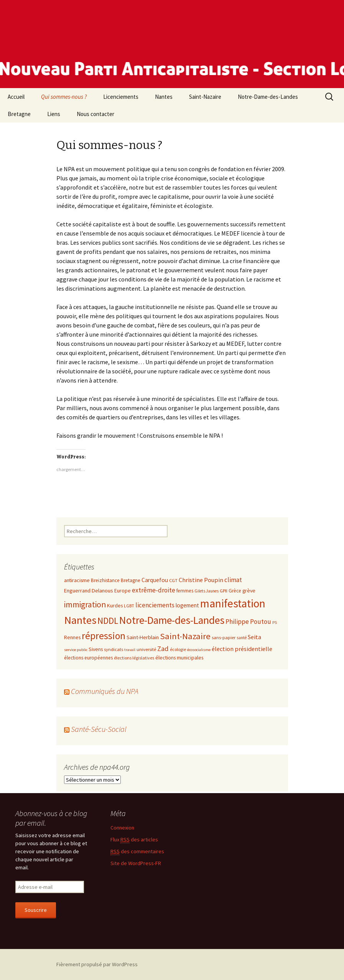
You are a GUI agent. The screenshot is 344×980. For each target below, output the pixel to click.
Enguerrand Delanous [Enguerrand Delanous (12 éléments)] (89, 591)
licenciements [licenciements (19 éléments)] (155, 605)
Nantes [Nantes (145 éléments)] (80, 620)
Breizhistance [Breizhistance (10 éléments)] (105, 580)
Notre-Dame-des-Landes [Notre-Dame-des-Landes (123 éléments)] (172, 620)
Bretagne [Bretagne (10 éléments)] (131, 580)
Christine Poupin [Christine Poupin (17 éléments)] (201, 580)
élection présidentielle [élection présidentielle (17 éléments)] (242, 649)
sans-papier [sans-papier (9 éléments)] (224, 637)
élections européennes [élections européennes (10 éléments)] (88, 658)
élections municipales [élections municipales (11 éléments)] (179, 658)
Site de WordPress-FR (136, 863)
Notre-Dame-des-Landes (268, 97)
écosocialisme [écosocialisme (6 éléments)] (199, 650)
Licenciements (121, 97)
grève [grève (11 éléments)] (249, 591)
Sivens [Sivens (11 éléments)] (96, 649)
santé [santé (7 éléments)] (242, 638)
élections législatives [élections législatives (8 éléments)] (134, 658)
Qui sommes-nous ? (64, 97)
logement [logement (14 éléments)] (187, 605)
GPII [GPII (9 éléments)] (224, 591)
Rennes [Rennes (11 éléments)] (72, 637)
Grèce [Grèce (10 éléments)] (235, 591)
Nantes (164, 97)
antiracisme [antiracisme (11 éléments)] (77, 580)
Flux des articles (134, 840)
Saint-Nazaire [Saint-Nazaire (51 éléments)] (185, 636)
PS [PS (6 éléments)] (275, 623)
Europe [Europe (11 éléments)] (123, 591)
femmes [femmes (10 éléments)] (185, 591)
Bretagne (19, 114)
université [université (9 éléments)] (146, 649)
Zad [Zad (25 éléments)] (163, 649)
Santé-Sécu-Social (99, 729)
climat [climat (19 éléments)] (233, 580)
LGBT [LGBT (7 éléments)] (129, 606)
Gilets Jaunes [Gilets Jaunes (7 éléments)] (207, 591)
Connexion (122, 828)
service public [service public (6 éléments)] (76, 650)
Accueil (16, 97)
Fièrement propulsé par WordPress (97, 964)
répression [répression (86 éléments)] (104, 636)
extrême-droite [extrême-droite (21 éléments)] (154, 590)
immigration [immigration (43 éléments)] (85, 605)
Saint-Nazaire (205, 97)
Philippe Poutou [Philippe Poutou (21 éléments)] (248, 622)
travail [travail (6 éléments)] (130, 650)
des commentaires (137, 852)
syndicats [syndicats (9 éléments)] (114, 649)
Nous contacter (95, 114)
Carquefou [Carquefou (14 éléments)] (155, 580)
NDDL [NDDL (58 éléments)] (108, 621)
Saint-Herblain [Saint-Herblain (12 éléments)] (143, 637)
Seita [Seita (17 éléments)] (254, 637)
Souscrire (36, 910)
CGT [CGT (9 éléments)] (173, 580)
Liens (54, 114)
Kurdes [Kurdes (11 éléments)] (115, 605)
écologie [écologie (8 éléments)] (178, 649)
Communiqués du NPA (105, 691)
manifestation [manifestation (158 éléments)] (233, 603)
